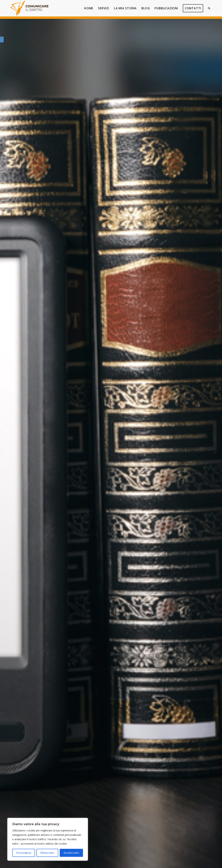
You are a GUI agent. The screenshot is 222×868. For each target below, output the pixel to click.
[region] (48, 839)
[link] (2, 39)
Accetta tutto (71, 853)
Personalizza (24, 853)
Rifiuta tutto (47, 853)
